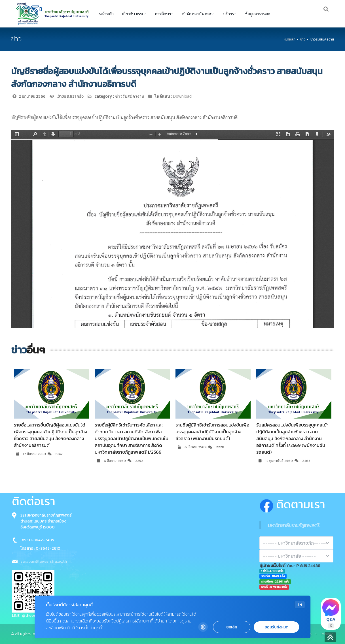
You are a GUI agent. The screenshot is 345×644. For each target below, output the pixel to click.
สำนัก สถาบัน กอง (197, 14)
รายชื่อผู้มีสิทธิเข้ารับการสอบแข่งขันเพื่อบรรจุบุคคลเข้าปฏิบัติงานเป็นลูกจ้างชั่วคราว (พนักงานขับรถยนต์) (212, 432)
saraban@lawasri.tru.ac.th (44, 561)
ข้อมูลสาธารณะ (258, 14)
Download (182, 96)
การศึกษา (163, 14)
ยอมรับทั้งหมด (276, 627)
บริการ (228, 14)
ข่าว (303, 39)
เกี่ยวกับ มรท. (133, 14)
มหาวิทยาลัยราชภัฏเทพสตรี (294, 525)
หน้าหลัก (106, 14)
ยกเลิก (232, 627)
